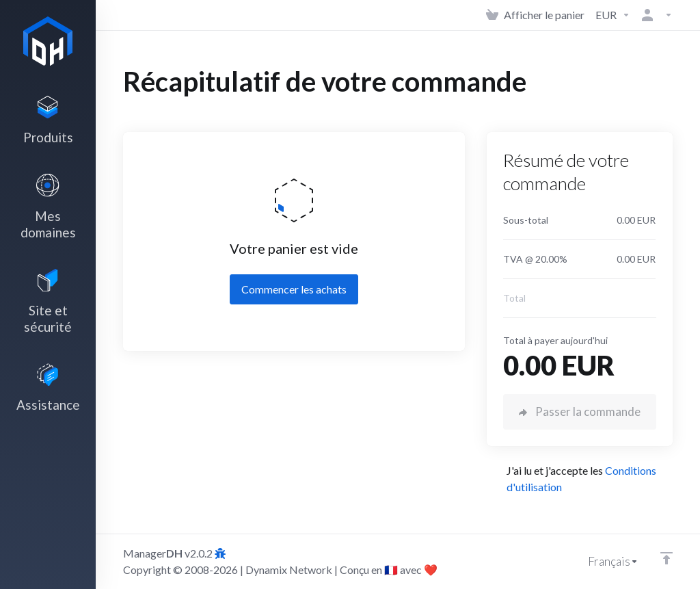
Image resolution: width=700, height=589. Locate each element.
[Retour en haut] (667, 558)
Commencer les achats (294, 289)
